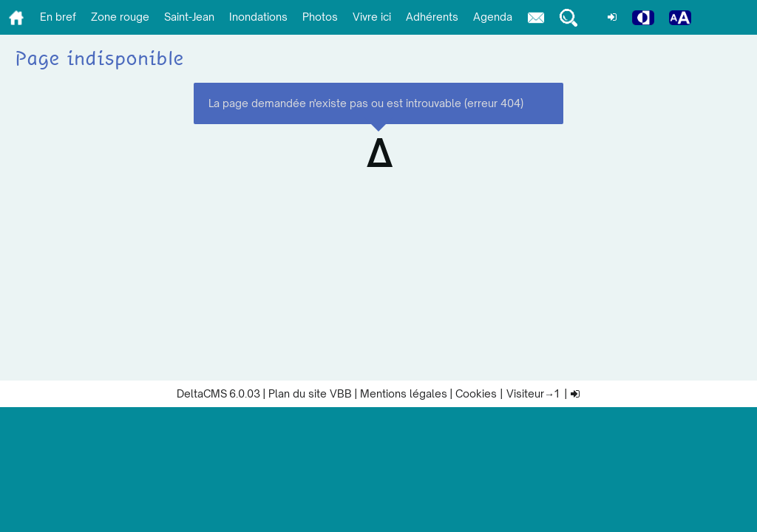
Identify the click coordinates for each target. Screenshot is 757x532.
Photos (320, 17)
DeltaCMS (202, 393)
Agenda (493, 17)
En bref (58, 17)
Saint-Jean (189, 17)
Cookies (476, 393)
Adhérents (432, 17)
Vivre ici (372, 17)
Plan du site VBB (310, 393)
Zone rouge (120, 17)
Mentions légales (404, 393)
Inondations (258, 17)
